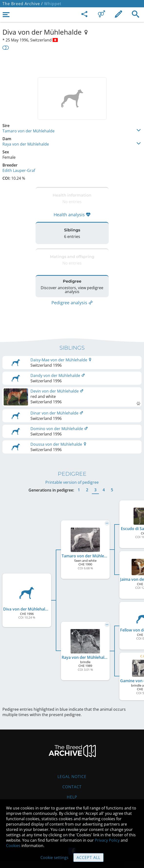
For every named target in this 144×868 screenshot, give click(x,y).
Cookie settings (54, 858)
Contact (72, 787)
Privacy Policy (107, 840)
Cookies (13, 846)
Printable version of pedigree (72, 482)
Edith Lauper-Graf (19, 170)
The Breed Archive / (23, 4)
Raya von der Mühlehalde (26, 144)
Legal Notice (72, 777)
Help (72, 797)
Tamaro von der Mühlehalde (29, 131)
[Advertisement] (72, 63)
